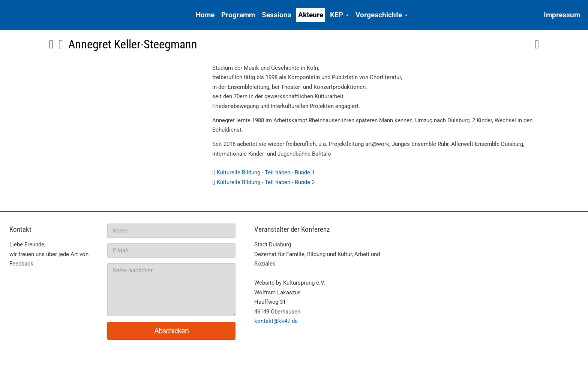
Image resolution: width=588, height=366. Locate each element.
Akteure (311, 15)
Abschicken (171, 331)
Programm (238, 15)
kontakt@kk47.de (276, 321)
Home (205, 15)
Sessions (277, 15)
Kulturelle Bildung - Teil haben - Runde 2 (266, 182)
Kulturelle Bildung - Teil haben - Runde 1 (266, 172)
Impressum (562, 15)
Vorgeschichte (382, 15)
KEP (339, 15)
